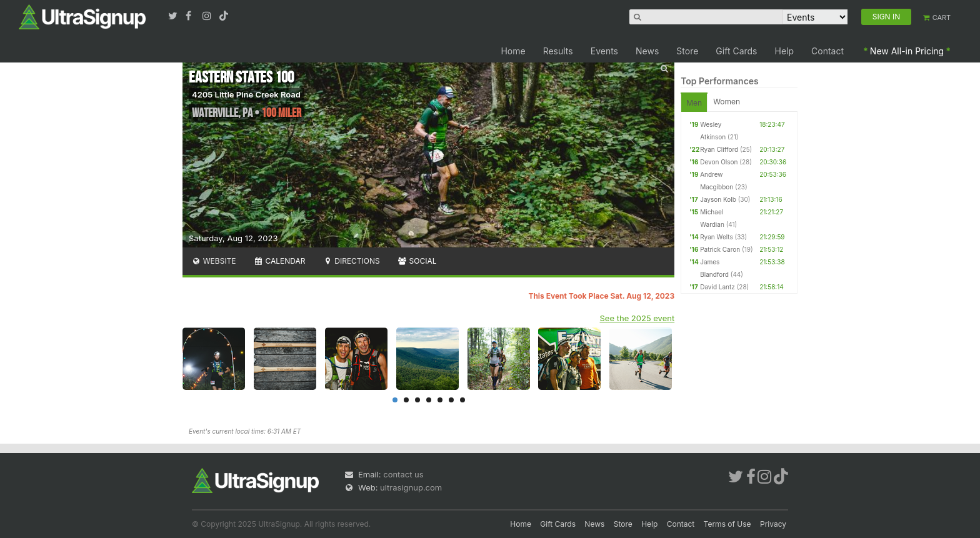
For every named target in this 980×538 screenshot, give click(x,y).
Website (214, 261)
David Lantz (717, 287)
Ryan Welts (717, 237)
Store (687, 51)
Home (513, 51)
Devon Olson (719, 162)
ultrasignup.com (411, 487)
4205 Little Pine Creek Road (246, 94)
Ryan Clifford (719, 149)
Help (785, 51)
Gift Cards (736, 51)
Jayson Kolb (718, 199)
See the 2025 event (637, 318)
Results (558, 51)
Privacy (773, 524)
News (647, 51)
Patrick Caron (720, 249)
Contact (827, 51)
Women (727, 102)
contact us (403, 474)
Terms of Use (727, 524)
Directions (351, 261)
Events (604, 51)
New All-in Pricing (907, 51)
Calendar (280, 261)
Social (417, 261)
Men (694, 103)
